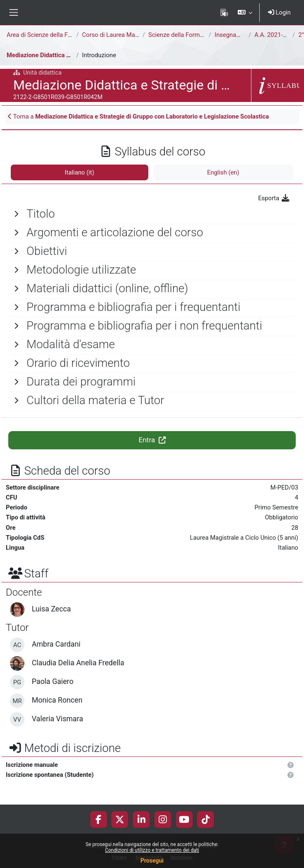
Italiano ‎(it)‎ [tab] (79, 172)
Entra (152, 440)
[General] (152, 214)
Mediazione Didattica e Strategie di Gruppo (65, 55)
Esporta (274, 198)
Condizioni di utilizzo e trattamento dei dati (152, 850)
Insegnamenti (233, 35)
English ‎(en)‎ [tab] (223, 172)
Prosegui (152, 861)
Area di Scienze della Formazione (52, 35)
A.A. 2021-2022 (275, 35)
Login (279, 12)
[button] (245, 12)
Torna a (138, 116)
